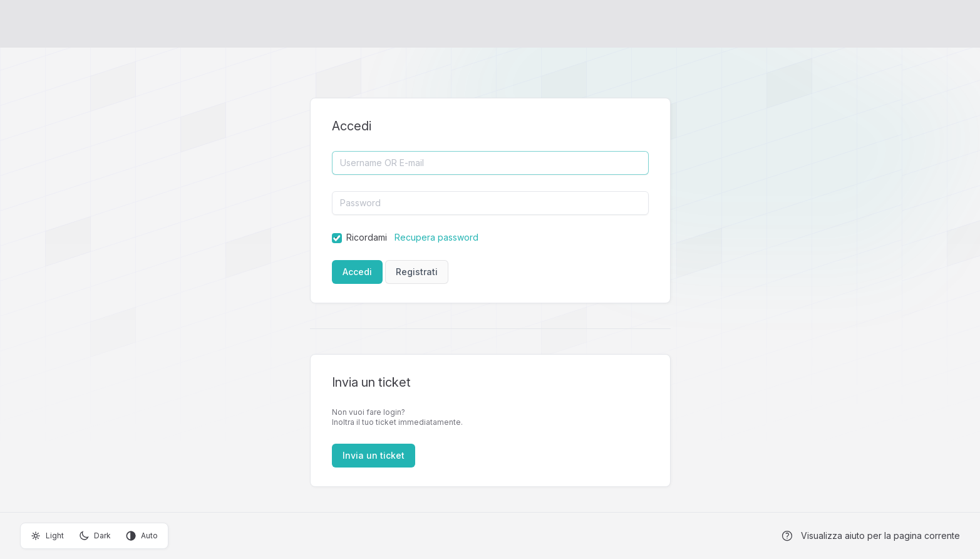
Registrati (417, 272)
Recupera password (436, 237)
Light (47, 536)
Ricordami (367, 237)
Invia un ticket (374, 455)
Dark (95, 536)
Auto (142, 536)
